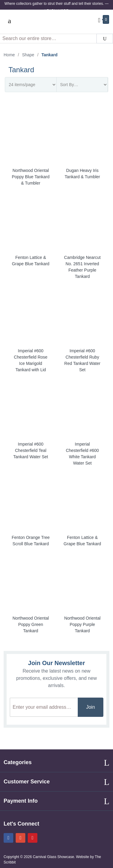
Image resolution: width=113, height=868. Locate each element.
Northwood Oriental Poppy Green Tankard (31, 624)
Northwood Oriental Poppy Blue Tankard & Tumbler (31, 177)
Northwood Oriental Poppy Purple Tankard (82, 624)
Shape (28, 55)
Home (9, 55)
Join (91, 707)
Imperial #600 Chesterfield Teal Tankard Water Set (31, 450)
